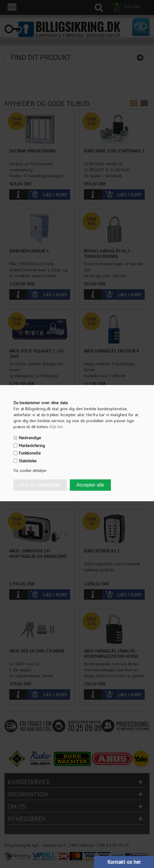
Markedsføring (32, 446)
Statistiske (28, 461)
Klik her (57, 427)
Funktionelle (30, 453)
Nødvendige (30, 438)
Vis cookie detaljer (30, 470)
